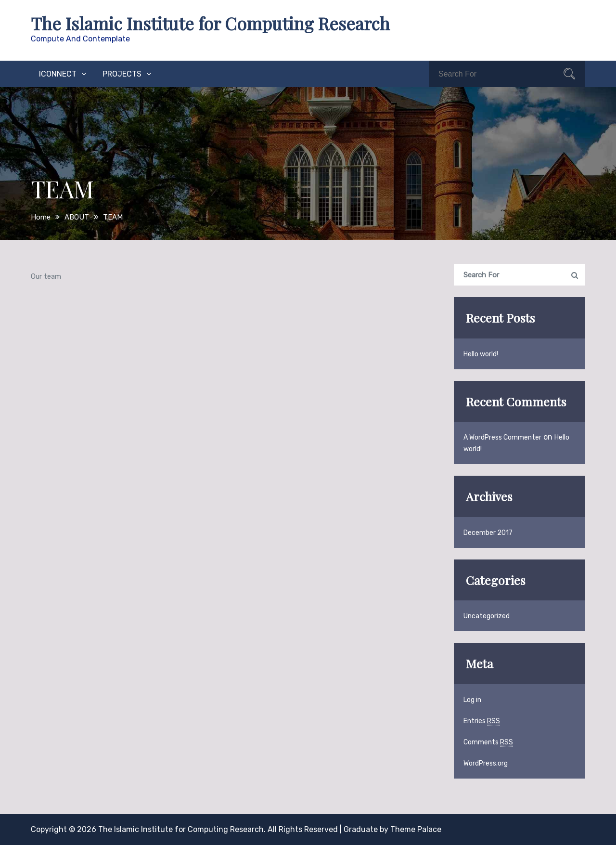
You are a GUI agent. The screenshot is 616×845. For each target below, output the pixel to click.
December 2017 (488, 533)
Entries (482, 721)
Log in (472, 700)
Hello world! (481, 354)
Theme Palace (416, 829)
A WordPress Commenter (502, 437)
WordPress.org (486, 763)
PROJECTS (122, 74)
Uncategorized (487, 616)
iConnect (58, 74)
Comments (488, 742)
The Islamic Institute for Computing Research (210, 23)
